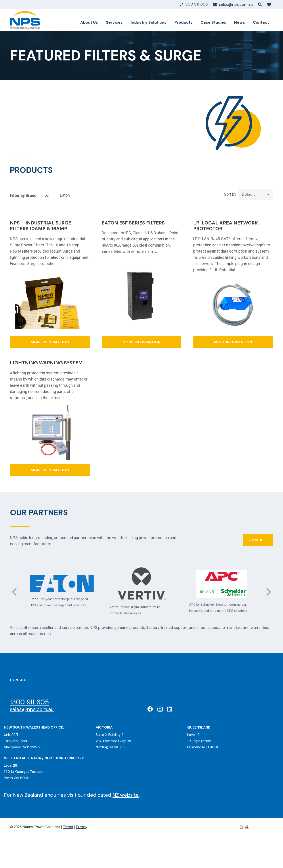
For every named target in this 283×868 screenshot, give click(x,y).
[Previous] (15, 592)
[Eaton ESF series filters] (141, 271)
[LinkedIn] (170, 709)
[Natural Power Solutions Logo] (25, 20)
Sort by (230, 194)
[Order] (256, 194)
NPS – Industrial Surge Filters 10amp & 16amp (41, 226)
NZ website (126, 795)
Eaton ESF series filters (133, 223)
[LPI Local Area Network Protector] (233, 280)
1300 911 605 (29, 702)
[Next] (268, 592)
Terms (68, 827)
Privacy (82, 827)
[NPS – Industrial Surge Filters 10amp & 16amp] (50, 277)
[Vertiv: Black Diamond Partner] (142, 584)
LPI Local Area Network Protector (226, 226)
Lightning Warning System (46, 363)
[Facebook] (150, 709)
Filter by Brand (23, 195)
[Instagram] (160, 709)
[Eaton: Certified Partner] (62, 584)
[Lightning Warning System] (50, 408)
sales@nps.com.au (32, 709)
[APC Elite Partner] (221, 584)
